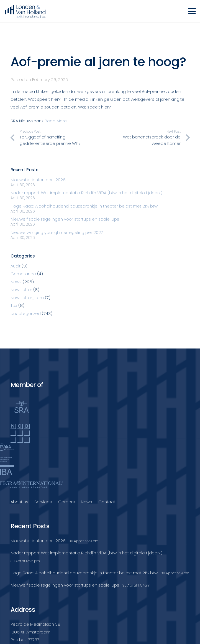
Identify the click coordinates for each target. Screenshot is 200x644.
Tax (14, 305)
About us (19, 502)
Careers (66, 502)
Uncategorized (26, 313)
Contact (107, 502)
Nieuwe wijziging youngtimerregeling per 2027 (57, 232)
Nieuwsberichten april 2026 (38, 180)
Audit (16, 266)
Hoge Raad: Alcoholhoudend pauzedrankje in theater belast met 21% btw (84, 206)
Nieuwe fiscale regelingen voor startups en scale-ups (65, 219)
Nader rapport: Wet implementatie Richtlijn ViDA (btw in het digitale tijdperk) (86, 193)
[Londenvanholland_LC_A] (25, 11)
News (16, 282)
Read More (56, 121)
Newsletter (21, 290)
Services (43, 502)
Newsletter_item (27, 298)
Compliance (23, 274)
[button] (192, 11)
